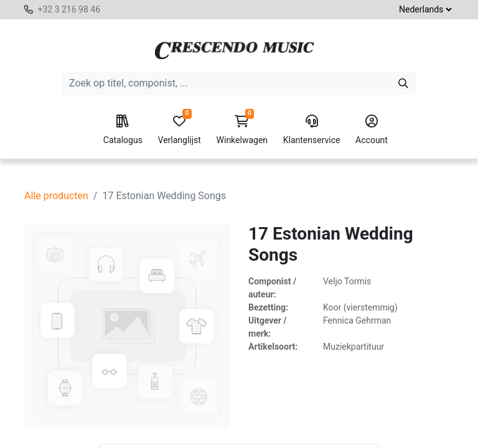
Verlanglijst (180, 130)
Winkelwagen (242, 130)
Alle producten (56, 196)
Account (372, 130)
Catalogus (123, 130)
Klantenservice (312, 130)
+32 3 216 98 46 (69, 9)
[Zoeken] (403, 83)
